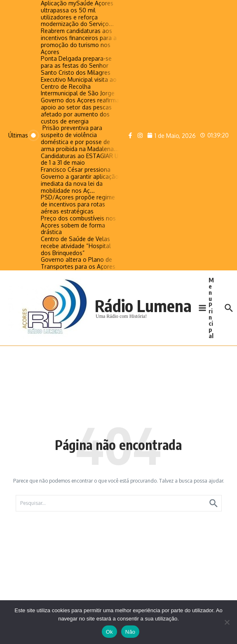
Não (130, 632)
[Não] (227, 622)
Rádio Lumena (143, 305)
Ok (109, 632)
